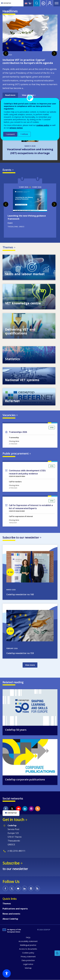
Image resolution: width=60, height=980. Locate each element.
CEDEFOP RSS (38, 809)
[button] (7, 973)
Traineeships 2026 (18, 432)
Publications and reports (15, 909)
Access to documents (28, 949)
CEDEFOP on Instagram (31, 809)
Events (7, 170)
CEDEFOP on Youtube (19, 809)
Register (50, 3)
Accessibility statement (28, 941)
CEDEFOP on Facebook (6, 809)
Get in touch (13, 820)
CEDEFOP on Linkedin (25, 809)
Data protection (28, 960)
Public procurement (16, 453)
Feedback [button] (57, 953)
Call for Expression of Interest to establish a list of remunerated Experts (31, 507)
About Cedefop (10, 919)
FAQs (28, 937)
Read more (10, 95)
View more (30, 665)
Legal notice (28, 964)
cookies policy (43, 125)
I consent (10, 134)
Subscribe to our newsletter (21, 537)
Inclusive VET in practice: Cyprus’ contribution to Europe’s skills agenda (28, 61)
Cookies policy (28, 953)
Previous (6, 53)
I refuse (24, 134)
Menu (57, 3)
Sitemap (28, 968)
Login (43, 3)
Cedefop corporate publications (25, 779)
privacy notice (16, 128)
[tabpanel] (30, 56)
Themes (8, 247)
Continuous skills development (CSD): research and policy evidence (27, 472)
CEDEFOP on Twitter (12, 809)
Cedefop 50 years (16, 730)
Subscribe (11, 863)
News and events (11, 914)
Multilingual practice (28, 945)
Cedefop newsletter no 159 (20, 653)
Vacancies (9, 415)
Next (54, 53)
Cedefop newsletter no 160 (20, 594)
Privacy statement (28, 957)
